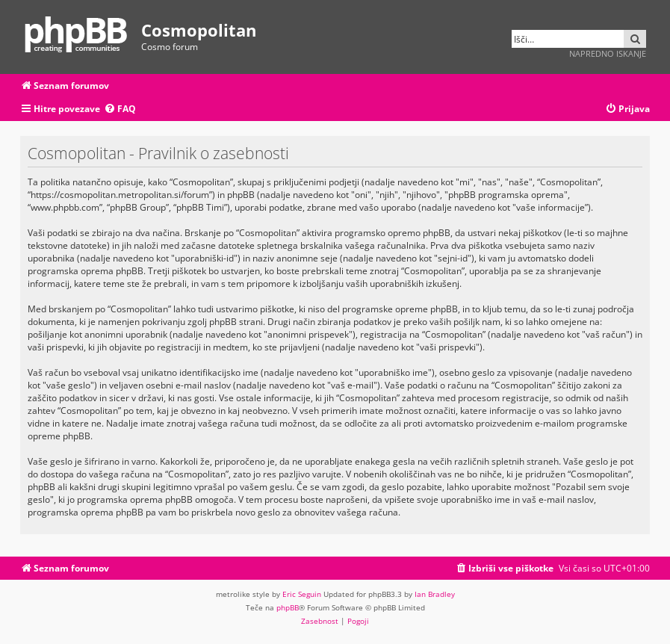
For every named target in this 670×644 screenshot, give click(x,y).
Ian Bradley (435, 594)
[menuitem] (120, 109)
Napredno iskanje (608, 53)
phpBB (288, 607)
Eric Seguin (302, 594)
